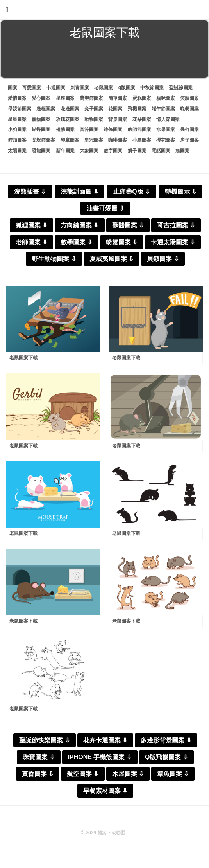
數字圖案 (113, 151)
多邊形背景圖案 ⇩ (166, 740)
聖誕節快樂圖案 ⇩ (44, 740)
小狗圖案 (17, 130)
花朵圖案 (142, 119)
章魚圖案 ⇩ (173, 774)
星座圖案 (65, 98)
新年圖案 (65, 151)
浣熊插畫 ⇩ (30, 192)
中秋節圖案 (152, 88)
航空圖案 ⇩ (83, 774)
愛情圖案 (17, 98)
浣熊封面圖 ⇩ (79, 192)
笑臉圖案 (189, 98)
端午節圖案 (163, 109)
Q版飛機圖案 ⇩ (166, 757)
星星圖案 (17, 119)
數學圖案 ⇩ (76, 242)
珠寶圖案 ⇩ (38, 757)
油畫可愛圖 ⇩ (105, 208)
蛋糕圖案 (142, 98)
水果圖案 (166, 130)
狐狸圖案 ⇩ (31, 225)
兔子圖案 (94, 109)
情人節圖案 (168, 119)
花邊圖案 (70, 109)
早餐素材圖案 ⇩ (105, 791)
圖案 (13, 88)
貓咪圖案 (166, 98)
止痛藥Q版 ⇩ (132, 192)
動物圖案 (94, 119)
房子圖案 (189, 140)
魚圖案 (182, 151)
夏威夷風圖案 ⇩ (112, 259)
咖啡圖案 (118, 140)
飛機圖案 (137, 109)
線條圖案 (113, 130)
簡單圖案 (118, 98)
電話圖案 (161, 151)
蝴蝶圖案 (41, 130)
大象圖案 (89, 151)
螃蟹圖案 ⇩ (122, 242)
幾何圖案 (189, 130)
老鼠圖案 (104, 88)
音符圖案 (89, 130)
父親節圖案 (43, 140)
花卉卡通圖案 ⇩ (105, 740)
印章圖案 (70, 140)
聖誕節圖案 (181, 88)
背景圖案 (118, 119)
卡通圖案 (56, 88)
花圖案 (115, 109)
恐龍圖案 (41, 151)
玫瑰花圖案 (68, 119)
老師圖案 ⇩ (31, 242)
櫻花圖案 (166, 140)
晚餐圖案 (189, 109)
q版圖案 (127, 88)
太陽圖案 (17, 151)
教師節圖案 (139, 130)
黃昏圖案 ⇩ (38, 774)
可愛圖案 (32, 88)
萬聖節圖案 (91, 98)
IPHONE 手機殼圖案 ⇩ (100, 757)
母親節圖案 (20, 109)
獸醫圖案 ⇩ (128, 225)
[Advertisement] (104, 60)
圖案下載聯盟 (111, 833)
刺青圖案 (80, 88)
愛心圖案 (41, 98)
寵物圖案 (41, 119)
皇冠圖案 (94, 140)
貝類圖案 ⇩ (163, 259)
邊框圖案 (46, 109)
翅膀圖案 (65, 130)
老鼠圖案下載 (23, 358)
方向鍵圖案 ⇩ (79, 225)
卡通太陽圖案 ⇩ (173, 242)
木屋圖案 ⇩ (128, 774)
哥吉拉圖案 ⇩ (176, 225)
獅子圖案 (137, 151)
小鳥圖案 (142, 140)
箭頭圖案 (17, 140)
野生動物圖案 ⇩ (54, 259)
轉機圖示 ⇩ (181, 192)
